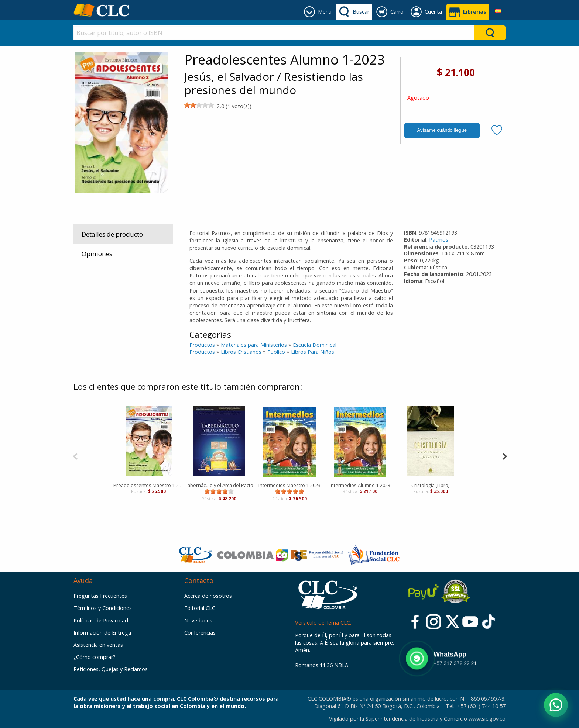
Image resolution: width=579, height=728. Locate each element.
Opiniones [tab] (97, 254)
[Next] (505, 456)
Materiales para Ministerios (254, 345)
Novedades (198, 620)
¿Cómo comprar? (95, 657)
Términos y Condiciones (103, 608)
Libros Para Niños (313, 352)
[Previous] (75, 456)
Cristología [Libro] (431, 485)
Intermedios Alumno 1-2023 (360, 485)
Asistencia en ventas (98, 645)
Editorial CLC (200, 608)
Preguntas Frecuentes (100, 596)
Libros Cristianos (241, 352)
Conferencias (200, 633)
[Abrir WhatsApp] (556, 705)
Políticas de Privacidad (101, 620)
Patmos (439, 240)
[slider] (199, 105)
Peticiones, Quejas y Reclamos (111, 669)
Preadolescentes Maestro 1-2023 (149, 485)
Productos (202, 345)
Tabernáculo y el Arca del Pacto (219, 485)
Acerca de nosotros (208, 596)
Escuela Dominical (315, 345)
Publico (276, 352)
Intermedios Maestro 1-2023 (289, 485)
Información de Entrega (102, 633)
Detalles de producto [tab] (112, 234)
